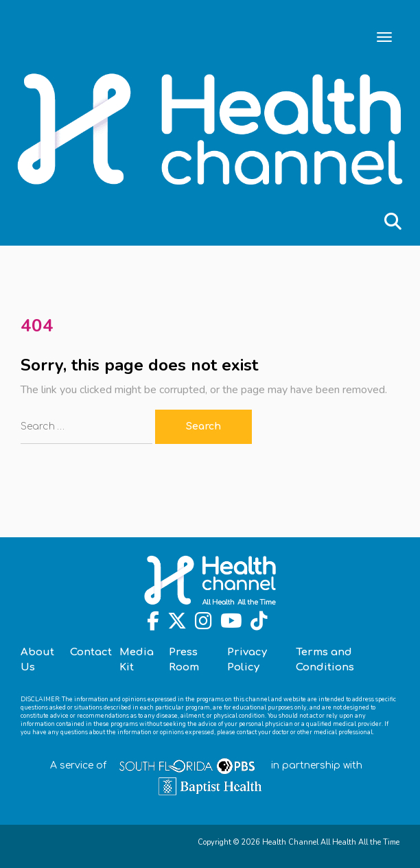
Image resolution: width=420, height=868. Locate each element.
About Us (37, 659)
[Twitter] (177, 624)
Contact (91, 652)
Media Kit (137, 659)
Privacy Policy (247, 659)
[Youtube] (231, 624)
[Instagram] (203, 624)
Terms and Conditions (325, 659)
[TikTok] (259, 624)
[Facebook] (153, 624)
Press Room (184, 659)
